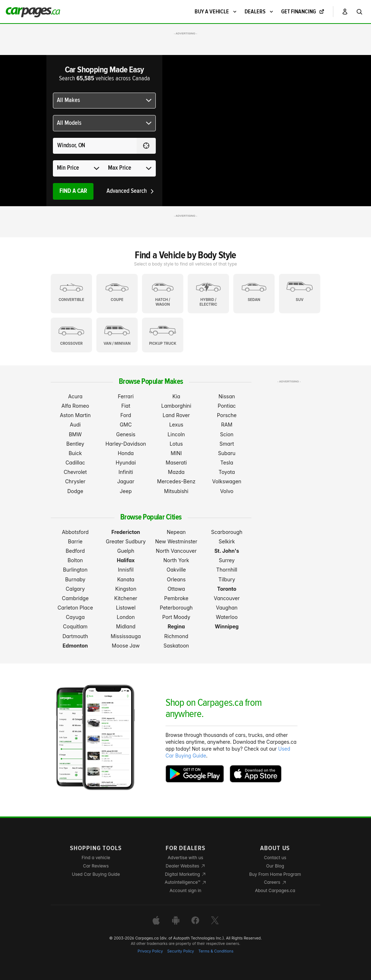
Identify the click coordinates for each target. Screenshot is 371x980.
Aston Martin (75, 415)
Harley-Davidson (126, 444)
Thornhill (227, 570)
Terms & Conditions (216, 951)
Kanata (126, 579)
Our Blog (275, 866)
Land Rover (176, 415)
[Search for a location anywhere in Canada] (95, 146)
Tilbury (227, 579)
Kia (176, 396)
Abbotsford (75, 532)
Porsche (227, 415)
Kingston (126, 589)
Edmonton (75, 646)
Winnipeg (227, 626)
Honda (126, 453)
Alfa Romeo (75, 406)
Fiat (126, 406)
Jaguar (126, 481)
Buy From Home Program (275, 874)
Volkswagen (227, 481)
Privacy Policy (150, 951)
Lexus (176, 425)
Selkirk (227, 541)
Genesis (126, 434)
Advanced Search (131, 191)
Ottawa (176, 589)
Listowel (126, 608)
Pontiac (227, 406)
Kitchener (126, 598)
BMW (75, 434)
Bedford (75, 551)
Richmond (176, 636)
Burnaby (75, 579)
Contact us (275, 858)
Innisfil (126, 570)
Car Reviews (96, 866)
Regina (176, 626)
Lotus (176, 444)
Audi (75, 425)
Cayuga (75, 617)
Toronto (227, 589)
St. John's (227, 551)
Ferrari (126, 396)
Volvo (227, 491)
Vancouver (227, 598)
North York (176, 560)
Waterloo (227, 617)
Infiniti (126, 472)
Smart (227, 444)
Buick (75, 453)
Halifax (126, 560)
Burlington (75, 570)
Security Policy (181, 951)
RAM (227, 425)
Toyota (227, 472)
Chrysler (75, 481)
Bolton (75, 560)
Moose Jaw (126, 646)
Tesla (227, 463)
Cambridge (75, 598)
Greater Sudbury (126, 541)
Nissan (227, 396)
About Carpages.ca (275, 890)
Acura (75, 396)
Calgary (75, 589)
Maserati (176, 463)
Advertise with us (185, 858)
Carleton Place (75, 608)
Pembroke (176, 598)
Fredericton (126, 532)
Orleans (176, 579)
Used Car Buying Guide (96, 874)
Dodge (75, 491)
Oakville (176, 570)
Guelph (126, 551)
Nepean (176, 532)
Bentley (75, 444)
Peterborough (176, 608)
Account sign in (185, 890)
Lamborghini (176, 406)
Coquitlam (75, 626)
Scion (227, 434)
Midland (126, 626)
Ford (126, 415)
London (126, 617)
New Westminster (176, 541)
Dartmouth (75, 636)
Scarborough (227, 532)
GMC (126, 425)
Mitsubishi (176, 491)
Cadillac (75, 463)
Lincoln (176, 434)
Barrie (75, 541)
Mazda (176, 472)
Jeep (126, 491)
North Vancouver (176, 551)
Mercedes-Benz (176, 481)
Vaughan (227, 608)
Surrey (227, 560)
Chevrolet (75, 472)
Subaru (227, 453)
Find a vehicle (96, 858)
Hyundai (126, 463)
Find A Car (73, 191)
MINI (176, 453)
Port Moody (176, 617)
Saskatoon (176, 646)
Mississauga (126, 636)
